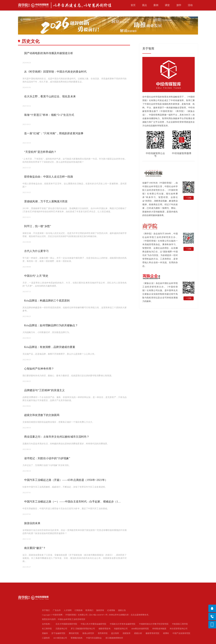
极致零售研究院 (153, 633)
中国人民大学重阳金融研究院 (93, 624)
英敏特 (45, 633)
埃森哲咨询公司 (121, 629)
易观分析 (138, 633)
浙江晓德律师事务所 (114, 638)
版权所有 (100, 610)
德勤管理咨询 (104, 629)
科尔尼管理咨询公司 (179, 629)
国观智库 (127, 633)
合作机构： (47, 624)
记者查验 (111, 610)
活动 (190, 5)
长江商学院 (47, 629)
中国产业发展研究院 (181, 633)
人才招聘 (68, 610)
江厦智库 (46, 638)
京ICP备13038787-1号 (98, 615)
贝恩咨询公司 (61, 629)
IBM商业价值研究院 (140, 629)
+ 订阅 (189, 198)
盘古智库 (115, 633)
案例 (156, 5)
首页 (133, 5)
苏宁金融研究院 (58, 633)
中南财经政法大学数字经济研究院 (154, 624)
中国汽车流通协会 (94, 638)
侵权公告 (122, 610)
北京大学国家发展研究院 (66, 624)
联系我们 (89, 610)
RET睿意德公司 (60, 638)
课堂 (167, 5)
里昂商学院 (103, 633)
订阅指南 (78, 610)
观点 (144, 5)
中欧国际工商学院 (180, 624)
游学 (179, 5)
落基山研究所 (88, 633)
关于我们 (46, 610)
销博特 (166, 633)
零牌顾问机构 (77, 638)
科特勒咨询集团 (159, 629)
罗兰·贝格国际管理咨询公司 (83, 629)
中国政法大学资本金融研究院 (123, 624)
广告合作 (57, 610)
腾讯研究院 (74, 633)
